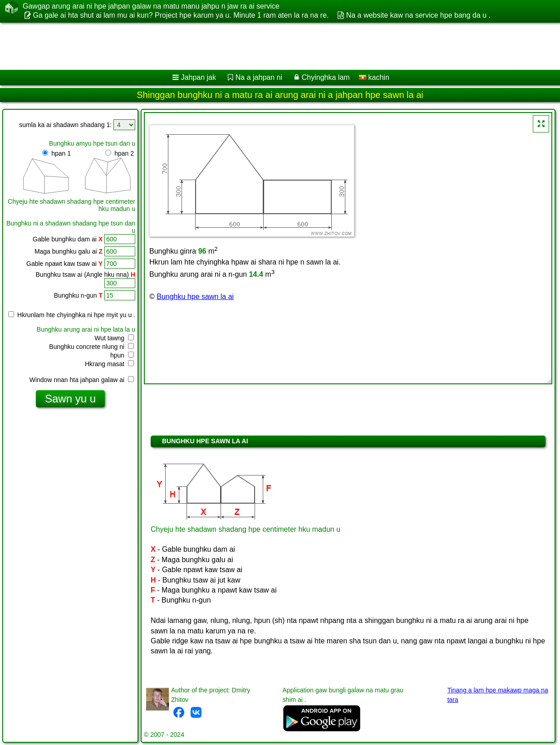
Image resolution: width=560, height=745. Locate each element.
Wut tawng (114, 338)
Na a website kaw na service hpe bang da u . (418, 15)
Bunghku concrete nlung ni (91, 347)
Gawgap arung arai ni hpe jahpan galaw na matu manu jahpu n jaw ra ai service (151, 6)
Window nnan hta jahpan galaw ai (82, 380)
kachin (374, 77)
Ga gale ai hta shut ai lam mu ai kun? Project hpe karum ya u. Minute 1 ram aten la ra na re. (181, 15)
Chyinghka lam (326, 77)
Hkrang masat (109, 364)
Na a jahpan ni (259, 77)
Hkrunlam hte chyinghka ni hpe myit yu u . (72, 315)
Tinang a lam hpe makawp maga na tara (498, 695)
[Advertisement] (232, 46)
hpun (122, 355)
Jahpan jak (199, 77)
